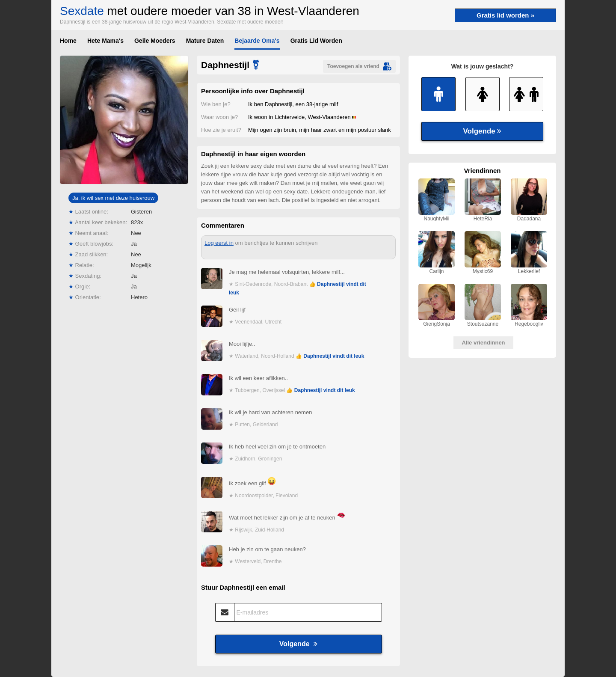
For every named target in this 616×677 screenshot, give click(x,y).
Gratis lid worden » (505, 15)
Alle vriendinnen (483, 343)
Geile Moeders (155, 41)
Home (68, 41)
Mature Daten (205, 41)
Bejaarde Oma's (257, 41)
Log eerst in (219, 243)
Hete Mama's (105, 41)
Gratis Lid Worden (316, 41)
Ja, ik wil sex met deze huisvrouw (113, 198)
